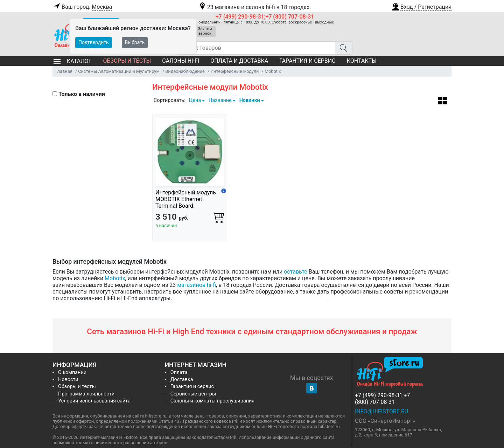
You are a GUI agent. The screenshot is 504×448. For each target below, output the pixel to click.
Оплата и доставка (239, 61)
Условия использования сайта (94, 401)
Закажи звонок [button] (205, 31)
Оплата (179, 373)
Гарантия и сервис (307, 61)
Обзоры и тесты (127, 61)
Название (220, 100)
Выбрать (135, 42)
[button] (421, 6)
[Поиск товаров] (256, 48)
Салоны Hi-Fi (181, 61)
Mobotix (115, 278)
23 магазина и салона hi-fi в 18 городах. (255, 7)
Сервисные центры (193, 394)
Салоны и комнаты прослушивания (213, 401)
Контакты (362, 61)
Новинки (250, 100)
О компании (72, 373)
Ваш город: (82, 7)
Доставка (182, 380)
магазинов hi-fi (197, 285)
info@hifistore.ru (381, 411)
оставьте (296, 272)
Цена (195, 100)
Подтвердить (94, 42)
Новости (68, 380)
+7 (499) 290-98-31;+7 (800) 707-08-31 (265, 17)
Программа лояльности (86, 394)
